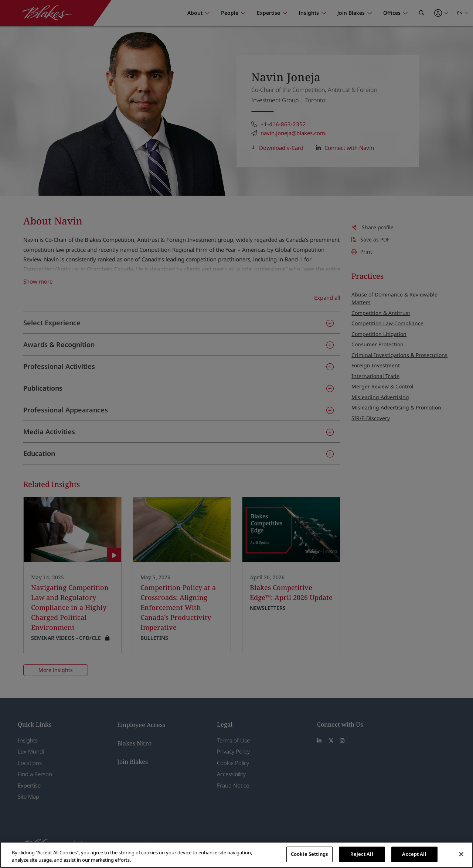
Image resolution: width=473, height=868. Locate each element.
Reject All (362, 854)
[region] (236, 855)
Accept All (414, 854)
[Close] (461, 854)
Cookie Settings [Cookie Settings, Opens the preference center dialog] (309, 854)
